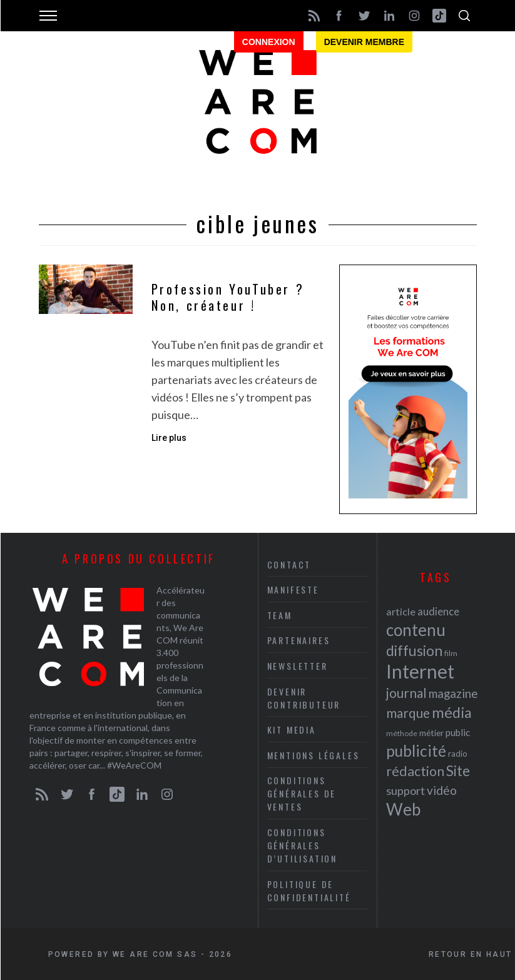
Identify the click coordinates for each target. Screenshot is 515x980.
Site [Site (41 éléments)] (458, 771)
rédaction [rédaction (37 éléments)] (415, 771)
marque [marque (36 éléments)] (408, 713)
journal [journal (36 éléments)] (406, 693)
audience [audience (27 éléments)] (438, 611)
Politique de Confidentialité (309, 891)
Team (280, 615)
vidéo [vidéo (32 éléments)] (442, 790)
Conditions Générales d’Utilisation (302, 845)
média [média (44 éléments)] (452, 712)
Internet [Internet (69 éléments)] (420, 671)
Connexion (269, 42)
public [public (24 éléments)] (458, 732)
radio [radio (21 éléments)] (458, 754)
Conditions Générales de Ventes (302, 793)
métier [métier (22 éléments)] (431, 733)
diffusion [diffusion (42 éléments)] (414, 650)
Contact (289, 564)
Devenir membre (364, 42)
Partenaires (299, 640)
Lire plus (169, 438)
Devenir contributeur (304, 698)
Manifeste (293, 589)
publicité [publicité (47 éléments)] (416, 751)
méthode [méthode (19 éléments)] (402, 733)
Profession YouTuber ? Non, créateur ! (228, 297)
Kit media (292, 730)
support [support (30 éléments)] (405, 791)
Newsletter (298, 666)
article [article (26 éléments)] (401, 611)
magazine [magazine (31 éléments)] (453, 693)
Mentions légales (314, 755)
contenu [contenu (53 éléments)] (416, 630)
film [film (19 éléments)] (451, 653)
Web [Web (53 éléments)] (403, 809)
